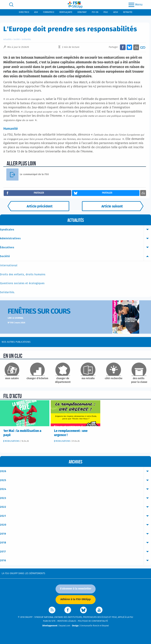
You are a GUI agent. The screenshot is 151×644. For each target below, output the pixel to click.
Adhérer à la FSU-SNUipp (76, 599)
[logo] (75, 5)
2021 (75, 516)
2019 (75, 534)
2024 (75, 489)
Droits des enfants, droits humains (23, 275)
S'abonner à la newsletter (76, 589)
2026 (75, 471)
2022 (75, 507)
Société (17, 39)
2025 (75, 480)
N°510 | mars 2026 (16, 323)
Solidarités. (26, 39)
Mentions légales (67, 621)
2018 (75, 543)
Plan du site (49, 621)
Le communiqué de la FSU (34, 174)
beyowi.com (65, 626)
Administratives (75, 239)
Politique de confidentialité (93, 621)
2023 (75, 498)
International (9, 266)
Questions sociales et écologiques (22, 283)
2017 (75, 552)
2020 (75, 525)
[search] (11, 5)
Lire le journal (16, 318)
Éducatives (75, 248)
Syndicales (75, 230)
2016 (75, 561)
